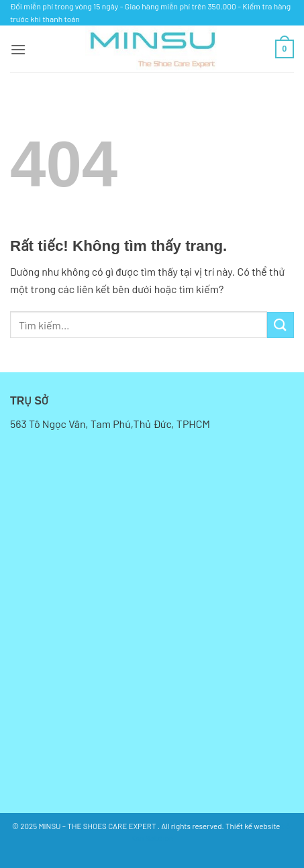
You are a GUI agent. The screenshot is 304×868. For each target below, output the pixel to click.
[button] (18, 49)
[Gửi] (281, 325)
